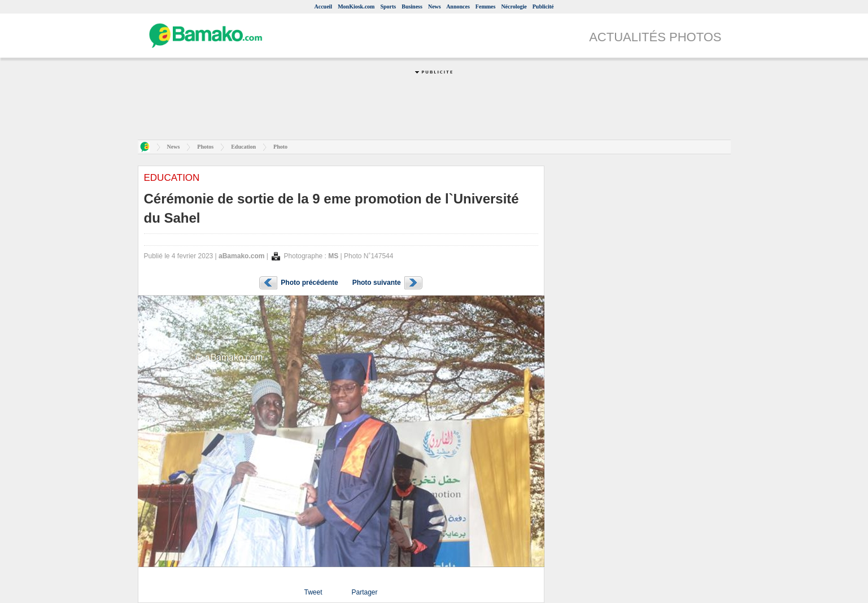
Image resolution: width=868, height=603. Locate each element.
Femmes (486, 6)
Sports (388, 6)
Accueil (323, 6)
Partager (364, 592)
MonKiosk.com (356, 6)
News (435, 6)
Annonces (458, 6)
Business (412, 6)
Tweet (313, 592)
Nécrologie (514, 6)
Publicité (543, 6)
